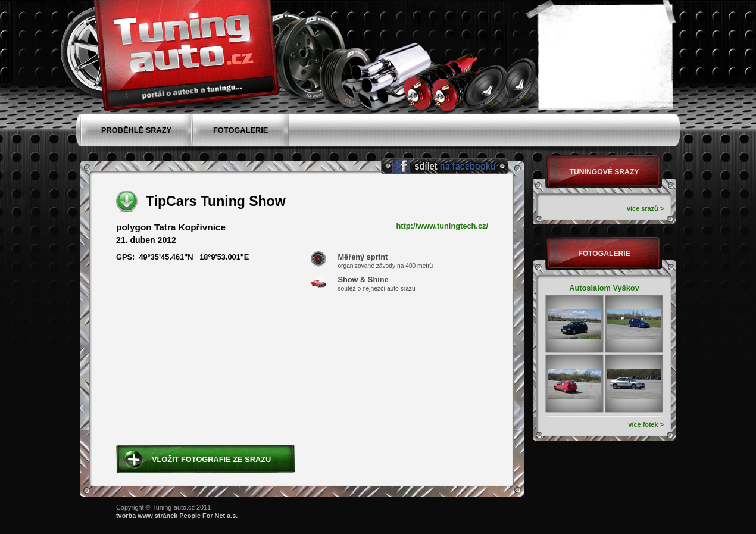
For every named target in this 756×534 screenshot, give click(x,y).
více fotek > (646, 424)
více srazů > (645, 208)
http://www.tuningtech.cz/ (443, 226)
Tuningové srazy (605, 172)
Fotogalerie (604, 254)
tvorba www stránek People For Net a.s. (177, 516)
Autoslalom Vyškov (604, 288)
